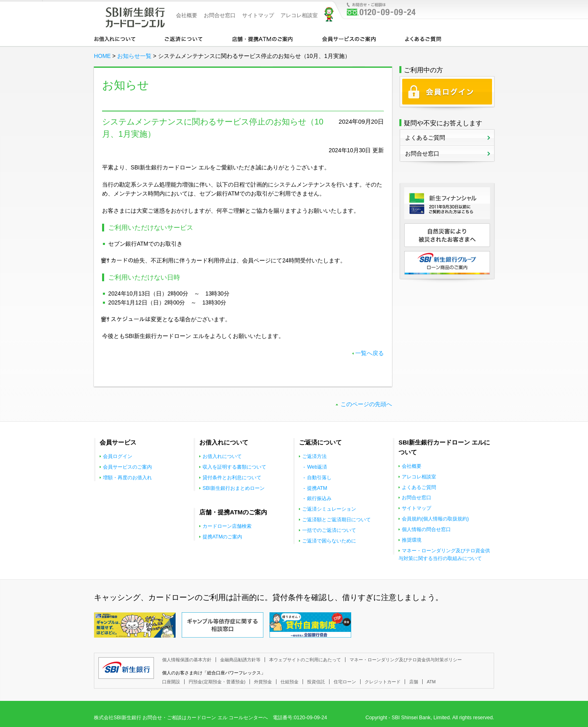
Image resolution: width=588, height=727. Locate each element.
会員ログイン (118, 456)
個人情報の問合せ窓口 (426, 529)
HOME (102, 56)
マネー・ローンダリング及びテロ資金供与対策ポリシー (406, 660)
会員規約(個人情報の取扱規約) (435, 519)
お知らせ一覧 (134, 56)
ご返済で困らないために (329, 541)
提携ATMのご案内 (222, 537)
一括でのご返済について (329, 530)
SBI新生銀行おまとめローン (234, 488)
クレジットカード (383, 682)
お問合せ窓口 (220, 15)
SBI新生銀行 (126, 668)
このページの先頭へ (366, 404)
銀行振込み (319, 498)
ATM (431, 682)
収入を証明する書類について (234, 467)
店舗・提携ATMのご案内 (263, 38)
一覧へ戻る (370, 353)
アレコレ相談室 (299, 15)
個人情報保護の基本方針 (187, 660)
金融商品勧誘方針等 (240, 660)
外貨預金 (263, 682)
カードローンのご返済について (184, 38)
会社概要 (187, 15)
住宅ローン (345, 682)
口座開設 (171, 682)
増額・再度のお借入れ (127, 478)
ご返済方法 (314, 456)
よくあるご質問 (423, 38)
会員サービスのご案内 (349, 38)
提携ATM (317, 488)
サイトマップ (258, 15)
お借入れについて (115, 38)
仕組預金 (290, 682)
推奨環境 (412, 540)
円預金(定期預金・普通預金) (217, 682)
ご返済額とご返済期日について (336, 520)
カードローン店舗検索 (227, 526)
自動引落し (319, 478)
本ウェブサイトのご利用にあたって (305, 660)
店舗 (414, 682)
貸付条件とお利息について (232, 478)
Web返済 (317, 467)
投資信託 (316, 682)
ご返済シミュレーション (329, 509)
